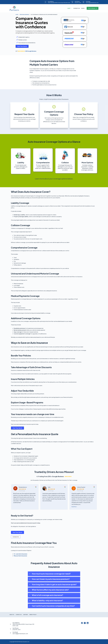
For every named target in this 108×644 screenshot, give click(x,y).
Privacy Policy (33, 615)
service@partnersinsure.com (92, 3)
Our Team (25, 615)
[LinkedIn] (88, 623)
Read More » (74, 507)
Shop (70, 8)
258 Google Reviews (31, 51)
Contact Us (77, 8)
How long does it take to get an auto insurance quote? (54, 584)
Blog (83, 8)
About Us (12, 615)
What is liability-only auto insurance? (47, 600)
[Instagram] (85, 623)
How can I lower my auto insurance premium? (51, 579)
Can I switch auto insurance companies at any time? (53, 606)
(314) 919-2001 (78, 3)
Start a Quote (93, 8)
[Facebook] (82, 623)
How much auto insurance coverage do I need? (51, 574)
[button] (54, 574)
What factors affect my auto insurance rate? (50, 590)
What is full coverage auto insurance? (47, 595)
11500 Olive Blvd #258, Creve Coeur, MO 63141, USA (59, 3)
